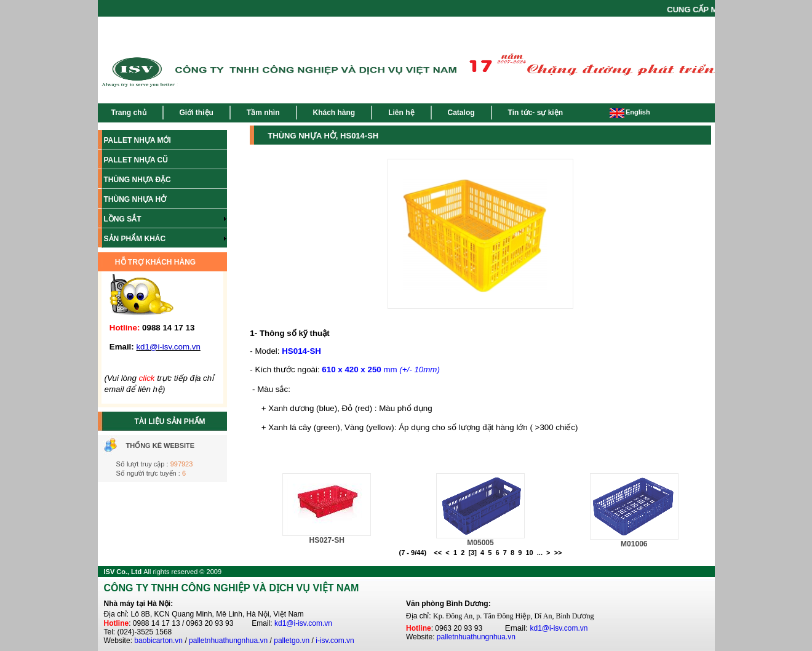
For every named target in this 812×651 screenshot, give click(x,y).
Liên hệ (401, 113)
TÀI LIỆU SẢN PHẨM (170, 421)
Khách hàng (334, 113)
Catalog (461, 113)
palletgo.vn (292, 641)
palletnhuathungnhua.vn (228, 641)
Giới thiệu (197, 113)
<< (438, 553)
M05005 (480, 543)
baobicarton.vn (158, 641)
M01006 (634, 544)
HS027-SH (327, 540)
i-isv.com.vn (335, 641)
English (630, 112)
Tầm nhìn (263, 113)
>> (558, 553)
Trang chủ (129, 113)
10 (529, 553)
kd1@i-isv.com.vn (303, 623)
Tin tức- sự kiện (535, 113)
